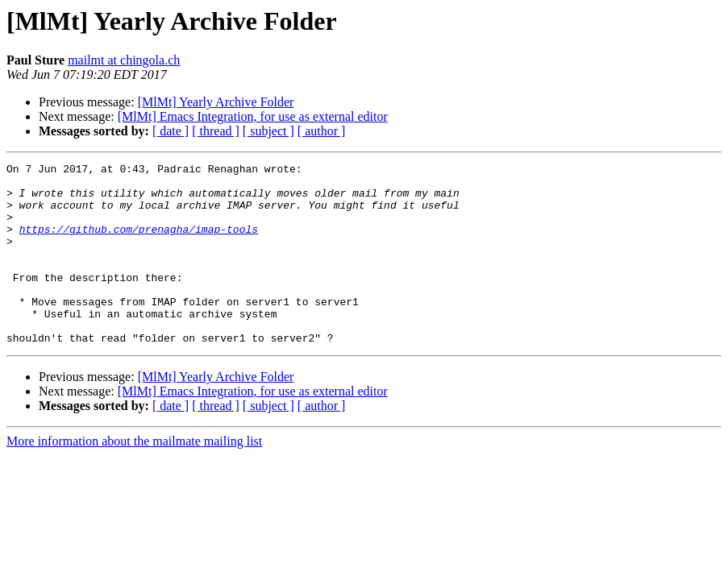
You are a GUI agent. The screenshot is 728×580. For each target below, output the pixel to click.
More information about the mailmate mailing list (134, 477)
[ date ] (171, 131)
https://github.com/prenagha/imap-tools (139, 243)
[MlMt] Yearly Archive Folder (216, 102)
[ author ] (322, 131)
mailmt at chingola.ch (124, 60)
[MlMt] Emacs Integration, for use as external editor (253, 116)
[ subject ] (268, 131)
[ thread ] (216, 131)
